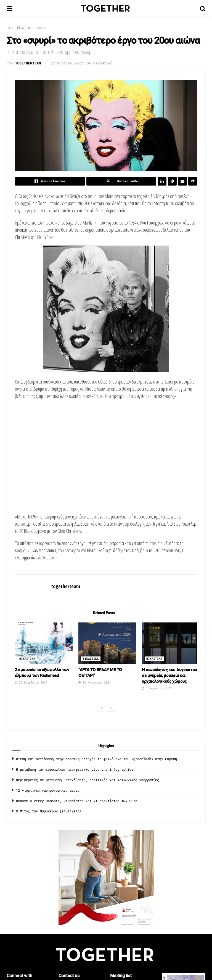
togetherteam (28, 63)
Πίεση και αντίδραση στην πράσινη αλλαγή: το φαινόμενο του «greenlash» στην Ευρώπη (96, 759)
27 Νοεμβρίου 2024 (31, 683)
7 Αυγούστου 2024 (157, 688)
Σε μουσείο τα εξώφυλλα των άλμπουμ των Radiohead (42, 672)
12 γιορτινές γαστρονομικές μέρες (48, 790)
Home (10, 28)
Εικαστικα (27, 659)
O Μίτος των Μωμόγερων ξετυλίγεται (49, 811)
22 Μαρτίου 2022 (67, 63)
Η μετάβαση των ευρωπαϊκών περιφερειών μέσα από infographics (75, 769)
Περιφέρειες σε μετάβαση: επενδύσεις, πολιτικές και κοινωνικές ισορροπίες (88, 780)
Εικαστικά (41, 28)
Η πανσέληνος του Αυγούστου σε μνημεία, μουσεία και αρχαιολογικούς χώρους (169, 675)
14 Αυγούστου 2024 (95, 683)
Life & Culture (25, 28)
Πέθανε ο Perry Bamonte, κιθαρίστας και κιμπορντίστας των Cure (77, 801)
